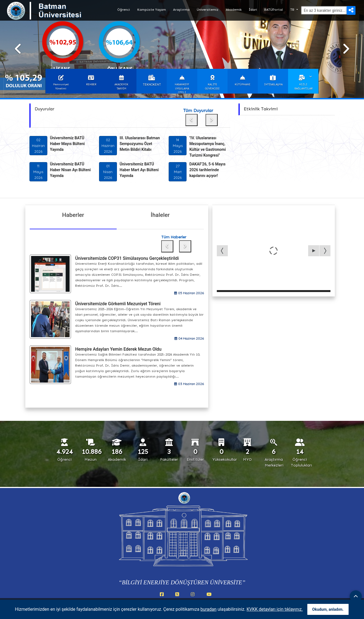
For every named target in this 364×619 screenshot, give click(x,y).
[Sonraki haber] (185, 246)
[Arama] (328, 10)
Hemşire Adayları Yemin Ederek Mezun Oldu (118, 349)
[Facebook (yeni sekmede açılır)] (163, 597)
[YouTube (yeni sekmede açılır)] (209, 597)
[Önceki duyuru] (191, 120)
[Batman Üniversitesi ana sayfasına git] (55, 16)
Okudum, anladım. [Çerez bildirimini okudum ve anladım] (328, 609)
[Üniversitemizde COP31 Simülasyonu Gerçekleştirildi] (50, 274)
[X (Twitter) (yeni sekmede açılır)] (178, 597)
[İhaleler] (160, 226)
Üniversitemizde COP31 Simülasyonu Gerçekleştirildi (127, 258)
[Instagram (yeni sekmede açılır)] (194, 597)
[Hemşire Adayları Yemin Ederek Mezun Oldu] (50, 365)
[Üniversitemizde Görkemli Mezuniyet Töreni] (50, 319)
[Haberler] (73, 226)
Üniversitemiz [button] (208, 10)
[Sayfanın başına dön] (356, 596)
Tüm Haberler (174, 237)
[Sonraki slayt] (346, 49)
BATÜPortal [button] (273, 10)
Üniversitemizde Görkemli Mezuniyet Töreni (118, 304)
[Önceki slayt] (18, 49)
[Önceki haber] (167, 246)
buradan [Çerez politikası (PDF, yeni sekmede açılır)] (209, 609)
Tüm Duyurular (198, 111)
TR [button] (293, 10)
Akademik (234, 10)
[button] (61, 81)
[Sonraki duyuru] (212, 120)
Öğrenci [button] (124, 10)
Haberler (73, 215)
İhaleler (160, 215)
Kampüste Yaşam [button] (152, 10)
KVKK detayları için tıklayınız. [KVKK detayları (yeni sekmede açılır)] (275, 609)
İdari (253, 10)
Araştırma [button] (181, 10)
